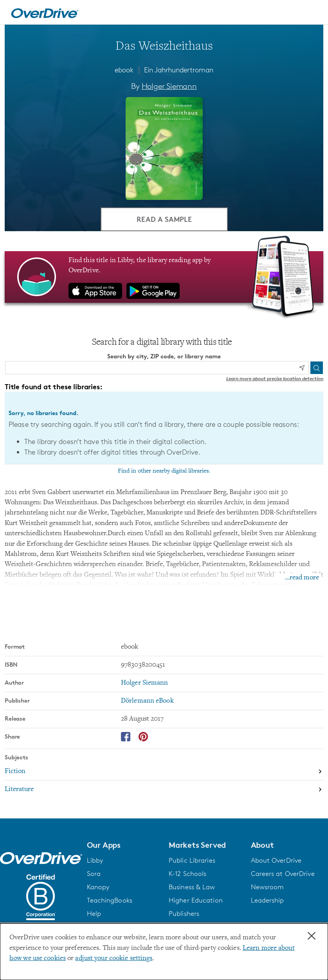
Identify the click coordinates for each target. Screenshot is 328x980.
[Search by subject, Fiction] (164, 772)
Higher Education (196, 901)
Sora (94, 874)
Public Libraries (192, 861)
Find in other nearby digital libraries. (164, 471)
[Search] (317, 368)
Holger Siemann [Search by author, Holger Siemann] (169, 86)
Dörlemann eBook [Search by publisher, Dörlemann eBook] (147, 701)
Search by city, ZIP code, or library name (164, 357)
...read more (302, 578)
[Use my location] (302, 369)
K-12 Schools (187, 874)
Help (94, 914)
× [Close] (312, 936)
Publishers (184, 914)
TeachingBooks (110, 901)
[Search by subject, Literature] (164, 790)
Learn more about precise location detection (275, 379)
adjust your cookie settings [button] (114, 958)
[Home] (45, 12)
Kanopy (98, 887)
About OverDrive (276, 861)
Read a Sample (164, 219)
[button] (123, 845)
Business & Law (192, 887)
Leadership (268, 901)
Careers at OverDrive (283, 874)
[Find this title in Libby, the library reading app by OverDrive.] (164, 277)
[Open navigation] (313, 13)
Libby (95, 861)
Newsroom (268, 887)
